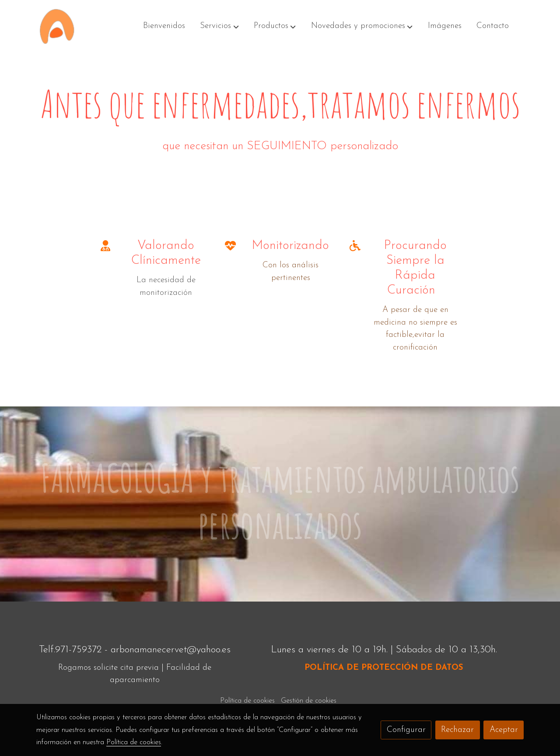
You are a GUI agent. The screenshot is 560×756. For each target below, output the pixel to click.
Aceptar (504, 730)
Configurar (406, 730)
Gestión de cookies (309, 701)
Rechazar (457, 730)
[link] (57, 26)
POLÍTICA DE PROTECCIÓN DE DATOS (384, 668)
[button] (220, 26)
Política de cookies (247, 701)
